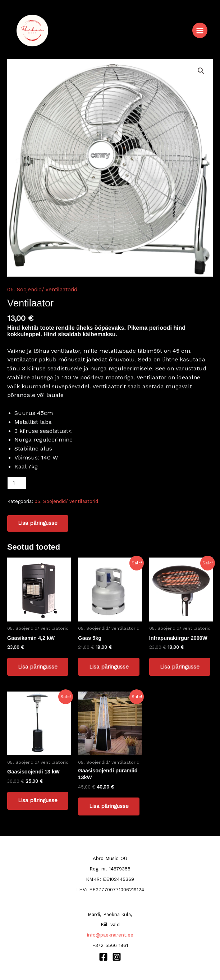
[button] (201, 71)
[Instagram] (117, 957)
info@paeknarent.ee (110, 935)
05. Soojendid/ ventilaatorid (42, 290)
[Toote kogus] (17, 483)
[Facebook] (103, 957)
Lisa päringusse (38, 523)
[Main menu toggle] (200, 30)
